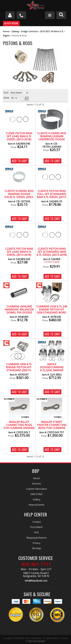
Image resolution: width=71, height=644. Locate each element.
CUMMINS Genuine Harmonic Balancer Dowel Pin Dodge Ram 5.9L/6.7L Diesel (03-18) (19, 310)
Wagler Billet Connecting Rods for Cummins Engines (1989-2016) (19, 425)
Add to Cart (20, 161)
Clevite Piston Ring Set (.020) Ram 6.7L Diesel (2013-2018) (19, 252)
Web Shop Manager (37, 641)
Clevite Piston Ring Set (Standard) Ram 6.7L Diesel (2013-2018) (52, 252)
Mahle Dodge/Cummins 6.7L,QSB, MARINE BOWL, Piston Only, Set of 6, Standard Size (52, 367)
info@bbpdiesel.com (36, 581)
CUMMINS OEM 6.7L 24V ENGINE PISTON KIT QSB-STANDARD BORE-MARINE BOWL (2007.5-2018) (52, 310)
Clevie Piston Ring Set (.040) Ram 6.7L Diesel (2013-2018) (19, 136)
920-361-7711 (36, 564)
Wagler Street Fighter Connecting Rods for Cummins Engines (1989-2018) (52, 425)
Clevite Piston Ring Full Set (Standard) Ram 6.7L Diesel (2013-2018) (52, 194)
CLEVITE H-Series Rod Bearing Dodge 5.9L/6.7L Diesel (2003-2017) (19, 194)
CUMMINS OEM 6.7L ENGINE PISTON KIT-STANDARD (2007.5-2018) (19, 367)
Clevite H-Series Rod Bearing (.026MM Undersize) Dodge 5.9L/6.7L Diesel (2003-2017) (52, 136)
